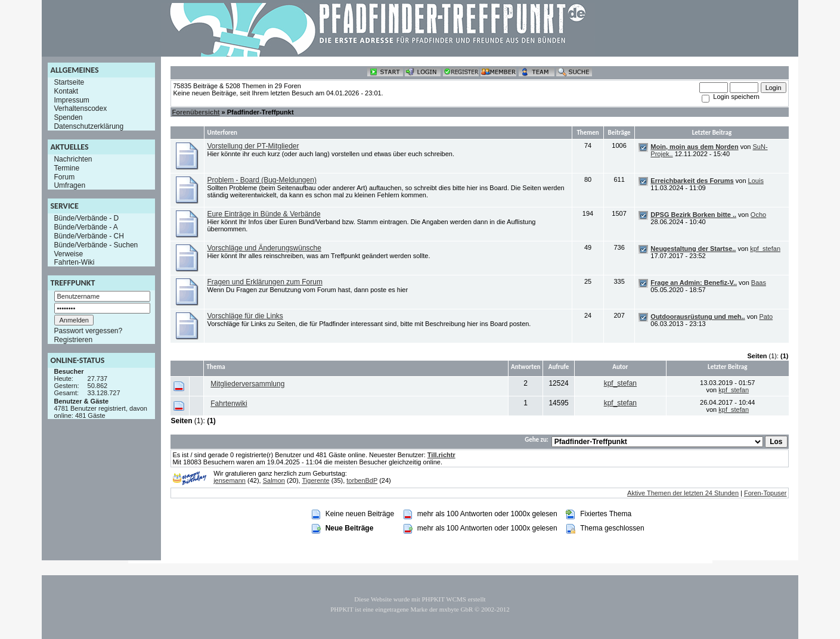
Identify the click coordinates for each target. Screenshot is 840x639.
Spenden (68, 117)
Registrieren (73, 340)
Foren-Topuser (765, 493)
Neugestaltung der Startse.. (693, 249)
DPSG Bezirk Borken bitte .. (693, 215)
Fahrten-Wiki (74, 262)
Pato (766, 317)
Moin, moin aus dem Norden (694, 147)
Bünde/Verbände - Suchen (96, 245)
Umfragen (69, 185)
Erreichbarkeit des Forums (692, 181)
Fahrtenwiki (229, 404)
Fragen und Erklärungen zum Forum (264, 282)
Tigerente (316, 480)
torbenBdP (362, 480)
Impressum (71, 100)
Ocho (758, 215)
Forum (64, 176)
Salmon (274, 480)
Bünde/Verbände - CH (89, 236)
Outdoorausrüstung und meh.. (698, 317)
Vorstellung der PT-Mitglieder (253, 146)
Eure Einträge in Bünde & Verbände (264, 214)
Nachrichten (73, 159)
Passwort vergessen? (88, 331)
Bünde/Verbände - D (86, 218)
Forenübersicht (196, 112)
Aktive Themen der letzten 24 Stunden (683, 493)
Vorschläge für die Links (245, 316)
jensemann (230, 480)
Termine (66, 168)
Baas (759, 283)
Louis (756, 181)
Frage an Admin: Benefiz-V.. (694, 283)
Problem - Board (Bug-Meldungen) (261, 180)
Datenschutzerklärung (89, 126)
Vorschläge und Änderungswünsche (264, 248)
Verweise (68, 253)
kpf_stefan (765, 249)
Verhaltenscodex (80, 108)
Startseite (69, 82)
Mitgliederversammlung (247, 384)
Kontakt (66, 91)
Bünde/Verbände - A (86, 227)
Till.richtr (441, 455)
